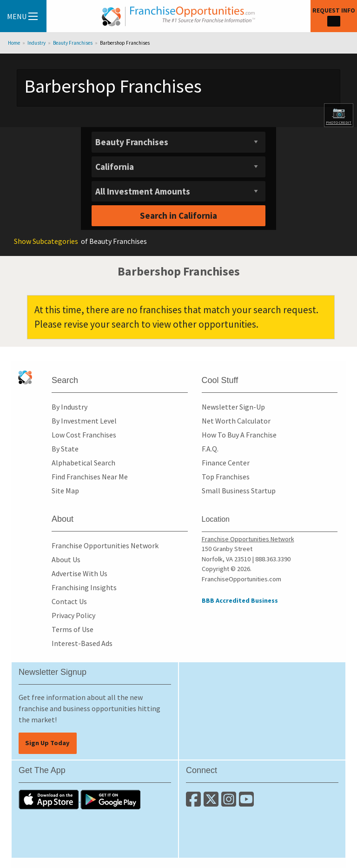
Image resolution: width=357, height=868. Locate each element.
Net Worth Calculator (236, 421)
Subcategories (46, 241)
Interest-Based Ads (82, 643)
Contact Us (69, 601)
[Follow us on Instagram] (230, 803)
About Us (66, 559)
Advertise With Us (79, 573)
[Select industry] (178, 142)
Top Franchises (226, 477)
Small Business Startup (239, 491)
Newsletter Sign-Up (233, 407)
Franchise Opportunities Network (105, 545)
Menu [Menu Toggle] (22, 16)
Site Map (65, 491)
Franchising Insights (84, 587)
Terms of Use (73, 629)
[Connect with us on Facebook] (195, 803)
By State (65, 449)
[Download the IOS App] (50, 799)
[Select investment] (178, 192)
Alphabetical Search (83, 463)
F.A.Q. (210, 449)
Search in (178, 215)
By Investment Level (84, 421)
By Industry (69, 407)
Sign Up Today (47, 743)
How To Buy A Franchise (239, 435)
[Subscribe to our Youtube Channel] (247, 803)
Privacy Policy (73, 615)
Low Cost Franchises (84, 435)
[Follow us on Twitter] (212, 803)
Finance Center (226, 463)
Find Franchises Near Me (90, 477)
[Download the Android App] (111, 799)
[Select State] (178, 167)
